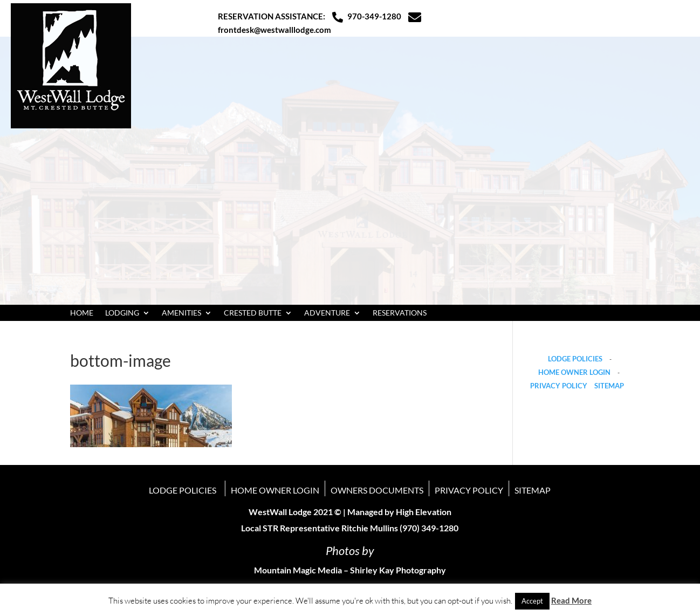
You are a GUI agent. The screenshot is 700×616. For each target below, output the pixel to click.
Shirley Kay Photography (398, 570)
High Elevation (424, 512)
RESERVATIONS (400, 313)
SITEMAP (609, 386)
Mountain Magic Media (298, 570)
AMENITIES (181, 313)
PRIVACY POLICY (559, 386)
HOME (82, 313)
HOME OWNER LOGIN (574, 372)
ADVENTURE (327, 313)
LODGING (122, 313)
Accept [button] (532, 601)
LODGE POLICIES (575, 359)
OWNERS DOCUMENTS (377, 490)
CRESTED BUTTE (253, 313)
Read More (571, 600)
